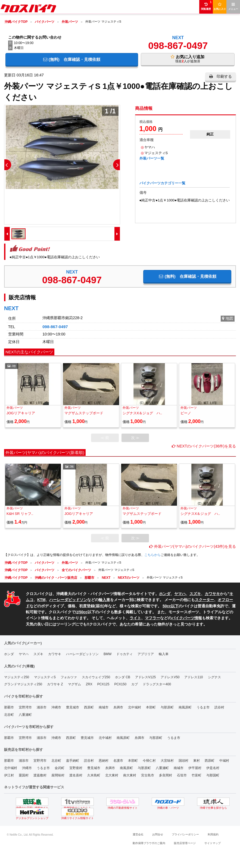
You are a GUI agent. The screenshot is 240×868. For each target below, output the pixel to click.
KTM (41, 600)
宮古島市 (148, 775)
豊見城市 (73, 707)
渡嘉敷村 (40, 775)
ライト (135, 618)
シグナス (214, 677)
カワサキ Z (55, 684)
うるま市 (203, 707)
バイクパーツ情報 (187, 618)
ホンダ (165, 594)
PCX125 (103, 684)
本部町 (151, 707)
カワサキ (212, 594)
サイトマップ (213, 843)
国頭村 (183, 761)
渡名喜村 (76, 775)
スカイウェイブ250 (96, 677)
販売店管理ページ (185, 843)
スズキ (195, 594)
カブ (135, 684)
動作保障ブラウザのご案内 (149, 843)
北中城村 (135, 707)
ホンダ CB (123, 677)
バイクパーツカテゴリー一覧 (162, 183)
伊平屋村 (195, 768)
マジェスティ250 (17, 677)
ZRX (89, 684)
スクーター (204, 600)
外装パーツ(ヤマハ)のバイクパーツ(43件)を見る (193, 546)
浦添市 (42, 707)
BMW (107, 654)
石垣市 (182, 775)
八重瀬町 (25, 715)
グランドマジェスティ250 (23, 684)
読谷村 (219, 707)
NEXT (178, 38)
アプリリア (146, 654)
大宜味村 (167, 761)
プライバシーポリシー (185, 834)
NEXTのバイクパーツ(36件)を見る (204, 446)
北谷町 (9, 715)
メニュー (233, 6)
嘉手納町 (73, 761)
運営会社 (138, 834)
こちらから (152, 555)
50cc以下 (171, 606)
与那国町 (213, 775)
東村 (197, 761)
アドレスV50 (170, 677)
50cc (83, 612)
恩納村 (104, 761)
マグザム (74, 684)
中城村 (224, 761)
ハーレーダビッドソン (68, 600)
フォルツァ (69, 677)
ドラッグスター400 (157, 684)
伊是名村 (213, 768)
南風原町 (185, 707)
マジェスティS (45, 677)
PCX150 (120, 684)
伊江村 (9, 775)
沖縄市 (56, 707)
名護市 (118, 761)
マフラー (152, 618)
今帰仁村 (149, 761)
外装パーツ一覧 (152, 158)
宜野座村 (76, 768)
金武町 (60, 768)
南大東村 (130, 775)
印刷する (221, 76)
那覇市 (9, 707)
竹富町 (197, 775)
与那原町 (167, 707)
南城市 (104, 707)
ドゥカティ (124, 654)
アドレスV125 (145, 677)
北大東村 (112, 775)
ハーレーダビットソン (82, 654)
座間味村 (58, 775)
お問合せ (158, 834)
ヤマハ (180, 594)
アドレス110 (194, 677)
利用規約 (213, 834)
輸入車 (104, 600)
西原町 (89, 707)
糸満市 (118, 707)
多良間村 (166, 775)
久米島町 (94, 775)
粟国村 (24, 775)
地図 (228, 318)
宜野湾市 (25, 707)
